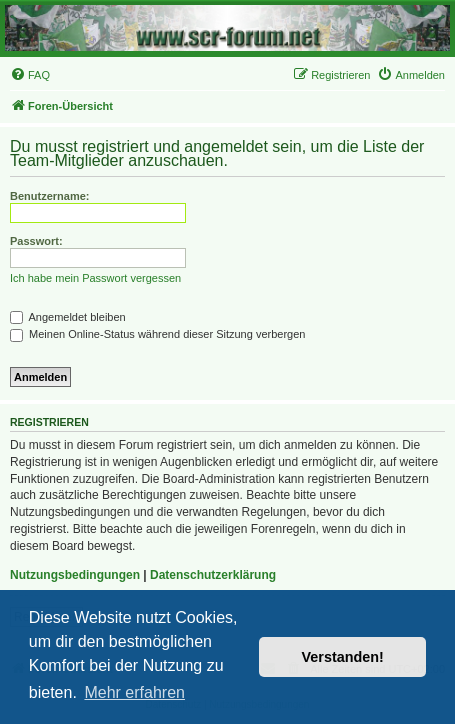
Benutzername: (49, 196)
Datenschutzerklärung (213, 575)
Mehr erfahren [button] (134, 692)
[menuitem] (30, 75)
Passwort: (36, 241)
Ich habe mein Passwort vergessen (95, 278)
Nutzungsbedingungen (75, 575)
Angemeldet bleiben (68, 317)
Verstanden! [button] (343, 657)
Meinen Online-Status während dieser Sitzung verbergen (157, 334)
